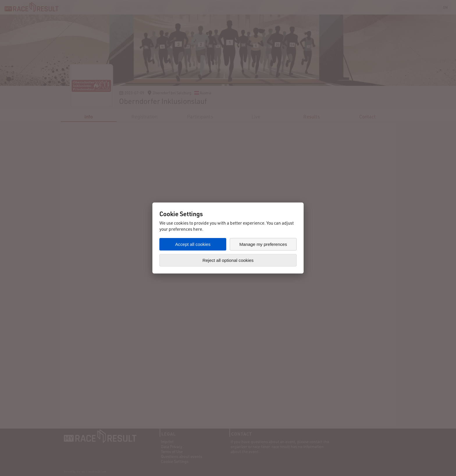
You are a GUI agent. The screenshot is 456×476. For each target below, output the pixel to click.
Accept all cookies (193, 244)
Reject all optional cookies (228, 260)
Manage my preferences (263, 244)
